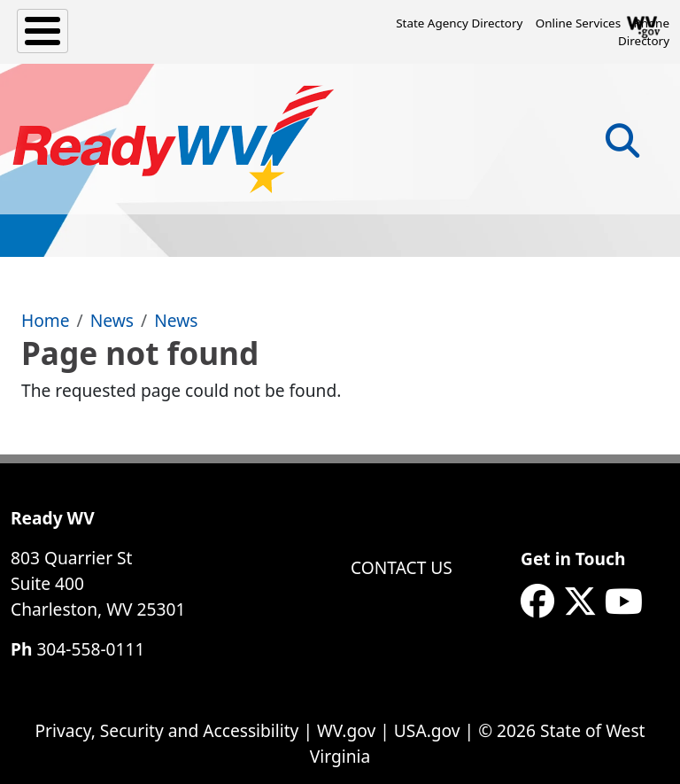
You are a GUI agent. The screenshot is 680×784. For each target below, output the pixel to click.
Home (46, 320)
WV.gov (346, 730)
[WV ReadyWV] (174, 139)
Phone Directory (644, 32)
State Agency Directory (459, 23)
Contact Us (402, 567)
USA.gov (427, 730)
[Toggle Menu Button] (42, 31)
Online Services (578, 23)
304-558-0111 (90, 649)
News (112, 320)
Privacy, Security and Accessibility (166, 730)
